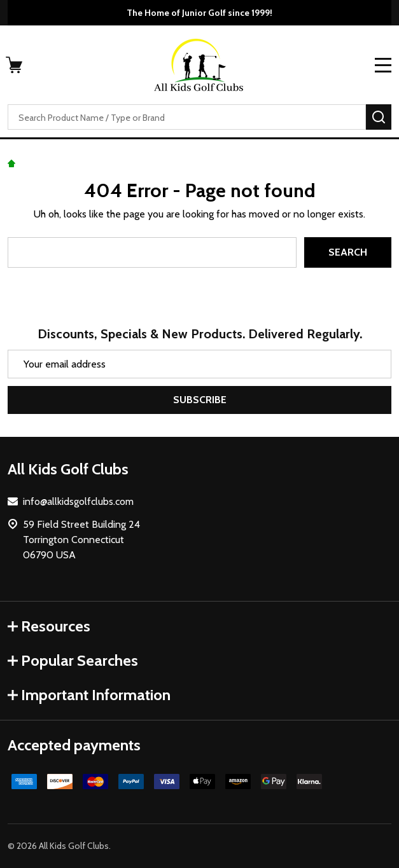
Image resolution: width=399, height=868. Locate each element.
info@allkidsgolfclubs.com (78, 501)
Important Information (89, 695)
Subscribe (200, 400)
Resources (49, 626)
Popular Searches (73, 660)
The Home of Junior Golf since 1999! (199, 13)
